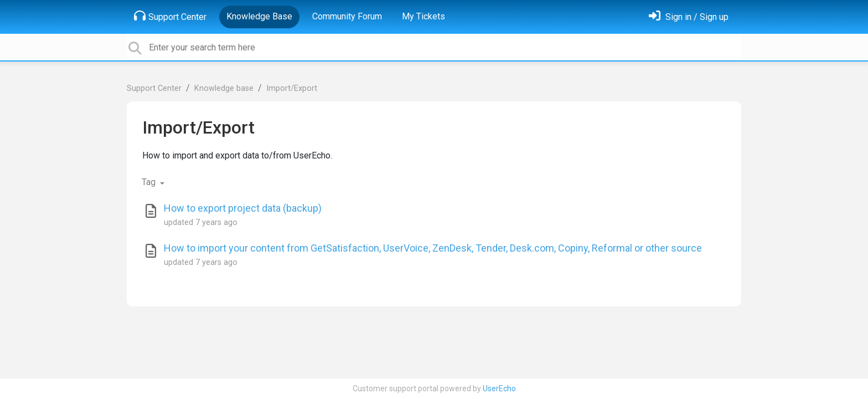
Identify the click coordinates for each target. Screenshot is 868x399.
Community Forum (347, 16)
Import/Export (292, 88)
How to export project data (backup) (243, 208)
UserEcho (499, 388)
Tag (150, 182)
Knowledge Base (259, 16)
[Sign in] (689, 17)
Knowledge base (224, 88)
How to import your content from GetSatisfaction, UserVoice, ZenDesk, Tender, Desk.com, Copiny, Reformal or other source (433, 248)
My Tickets (423, 16)
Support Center (170, 16)
